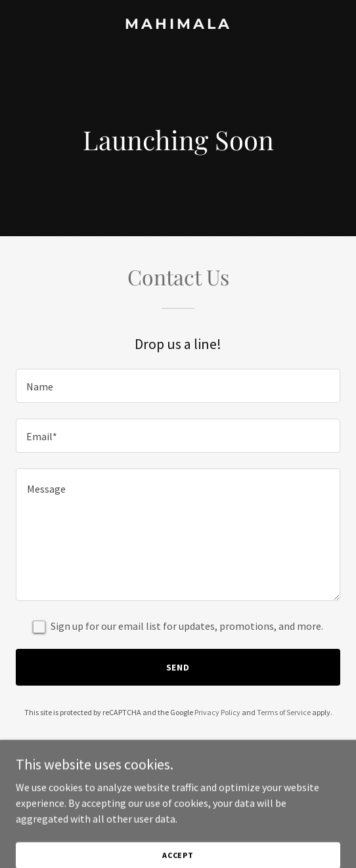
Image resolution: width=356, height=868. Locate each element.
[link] (178, 25)
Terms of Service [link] (284, 712)
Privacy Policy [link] (217, 712)
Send (178, 667)
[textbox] (178, 386)
